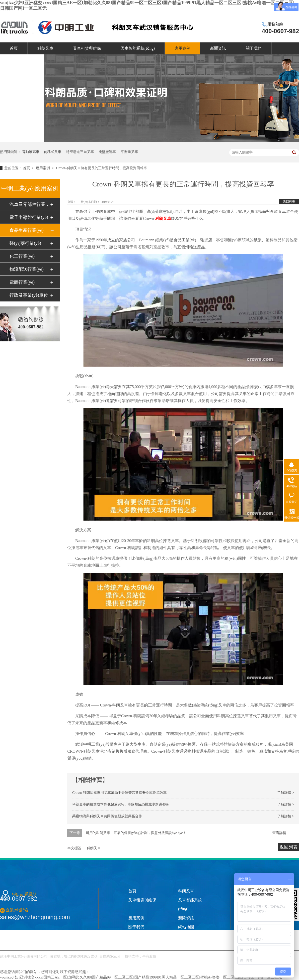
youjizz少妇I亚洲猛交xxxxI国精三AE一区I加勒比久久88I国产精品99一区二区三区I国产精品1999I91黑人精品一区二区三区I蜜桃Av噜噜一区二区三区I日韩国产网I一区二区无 (141, 977)
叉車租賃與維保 (87, 48)
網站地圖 (186, 927)
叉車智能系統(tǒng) (138, 48)
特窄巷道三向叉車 (80, 152)
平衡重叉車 (129, 152)
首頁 (14, 48)
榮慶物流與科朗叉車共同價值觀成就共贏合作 (107, 816)
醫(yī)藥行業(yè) (25, 243)
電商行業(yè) (22, 282)
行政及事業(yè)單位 (29, 295)
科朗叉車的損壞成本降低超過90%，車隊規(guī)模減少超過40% (120, 804)
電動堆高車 (31, 152)
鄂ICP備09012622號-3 (80, 956)
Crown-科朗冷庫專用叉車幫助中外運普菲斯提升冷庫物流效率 (119, 793)
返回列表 (289, 202)
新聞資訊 (218, 48)
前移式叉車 (53, 152)
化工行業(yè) (22, 256)
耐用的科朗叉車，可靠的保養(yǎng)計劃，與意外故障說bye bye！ (136, 833)
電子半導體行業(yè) (29, 217)
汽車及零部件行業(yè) (30, 204)
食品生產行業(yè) (27, 230)
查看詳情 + (281, 833)
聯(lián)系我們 (22, 60)
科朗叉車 (45, 48)
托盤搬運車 (107, 152)
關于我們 (254, 48)
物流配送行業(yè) (27, 269)
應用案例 (182, 48)
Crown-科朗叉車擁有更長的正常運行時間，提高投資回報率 (102, 168)
